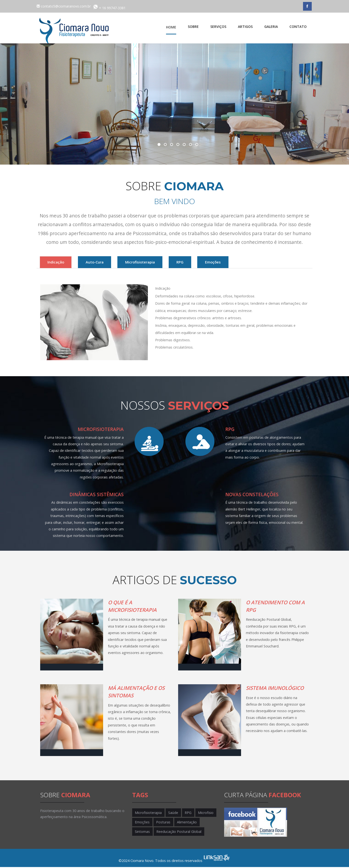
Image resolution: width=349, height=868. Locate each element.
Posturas (162, 823)
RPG (186, 813)
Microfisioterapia (148, 813)
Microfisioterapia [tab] (168, 263)
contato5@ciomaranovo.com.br (66, 6)
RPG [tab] (220, 263)
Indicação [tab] (61, 263)
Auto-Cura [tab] (111, 263)
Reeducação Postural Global (178, 832)
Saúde (172, 813)
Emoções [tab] (263, 263)
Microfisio (203, 813)
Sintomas (142, 832)
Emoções (142, 823)
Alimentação (185, 823)
